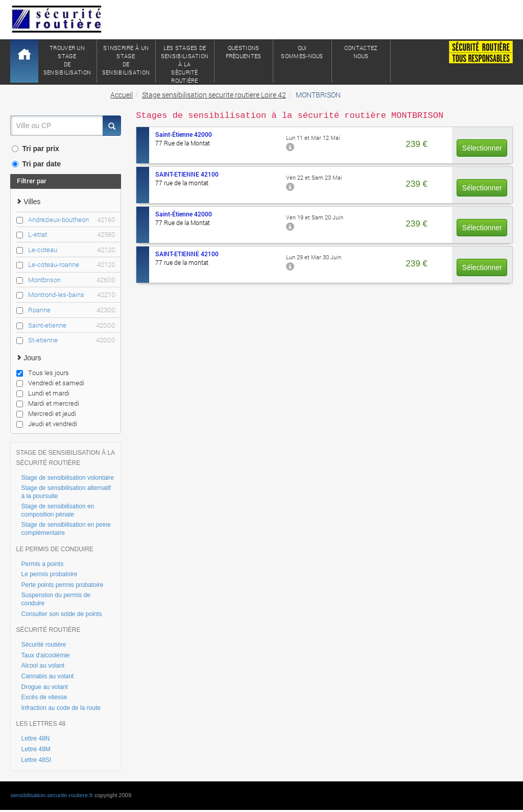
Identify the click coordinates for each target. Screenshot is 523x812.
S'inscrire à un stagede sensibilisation (126, 60)
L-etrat (72, 235)
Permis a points (42, 564)
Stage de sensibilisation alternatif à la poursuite (66, 492)
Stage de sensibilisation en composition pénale (57, 510)
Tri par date (36, 164)
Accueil (122, 95)
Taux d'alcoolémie (45, 655)
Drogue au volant (44, 687)
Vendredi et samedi (50, 383)
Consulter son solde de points (61, 614)
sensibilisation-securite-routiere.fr (51, 795)
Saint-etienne (72, 325)
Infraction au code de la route (61, 708)
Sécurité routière (43, 645)
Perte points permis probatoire (62, 585)
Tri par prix (35, 149)
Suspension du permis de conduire (55, 599)
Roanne (72, 310)
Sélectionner (482, 148)
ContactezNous (361, 52)
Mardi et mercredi (48, 403)
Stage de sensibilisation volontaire (67, 478)
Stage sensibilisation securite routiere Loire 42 (214, 95)
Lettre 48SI (36, 760)
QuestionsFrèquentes (244, 52)
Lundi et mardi (43, 393)
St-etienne (72, 340)
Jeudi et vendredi (47, 424)
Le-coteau (72, 250)
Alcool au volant (43, 666)
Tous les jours (43, 373)
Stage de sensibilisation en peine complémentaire (66, 529)
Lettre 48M (35, 749)
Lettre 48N (35, 739)
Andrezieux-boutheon (72, 220)
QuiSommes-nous (302, 52)
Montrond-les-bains (72, 295)
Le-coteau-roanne (72, 265)
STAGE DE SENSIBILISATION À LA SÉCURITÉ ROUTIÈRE (65, 458)
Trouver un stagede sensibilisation (67, 60)
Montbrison (72, 280)
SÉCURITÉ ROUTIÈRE (48, 630)
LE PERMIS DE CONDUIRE (54, 549)
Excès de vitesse (44, 697)
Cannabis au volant (47, 676)
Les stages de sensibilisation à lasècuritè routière (185, 63)
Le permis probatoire (49, 574)
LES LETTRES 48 (41, 724)
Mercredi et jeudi (46, 413)
